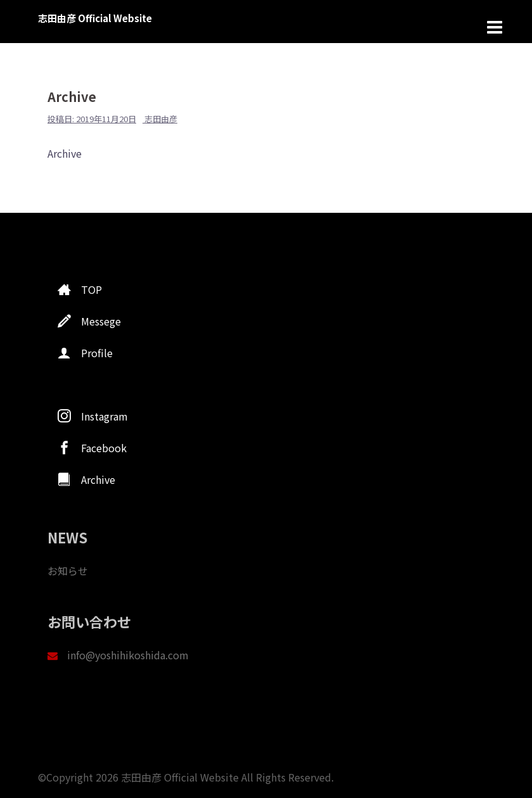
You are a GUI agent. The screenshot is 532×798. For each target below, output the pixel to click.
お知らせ (68, 571)
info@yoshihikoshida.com (128, 655)
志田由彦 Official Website (95, 18)
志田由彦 (161, 119)
